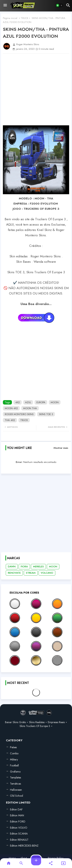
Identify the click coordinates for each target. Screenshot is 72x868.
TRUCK (24, 18)
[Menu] (5, 5)
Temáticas (15, 784)
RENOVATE (14, 573)
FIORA (24, 567)
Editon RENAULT (19, 840)
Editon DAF (16, 809)
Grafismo (15, 772)
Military (14, 759)
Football (14, 765)
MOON (55, 402)
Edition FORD (18, 821)
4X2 (18, 402)
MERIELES (38, 567)
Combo (14, 753)
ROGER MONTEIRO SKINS (19, 414)
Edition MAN (17, 815)
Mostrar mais (61, 448)
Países (13, 747)
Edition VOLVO (19, 828)
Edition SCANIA (19, 834)
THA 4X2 (10, 420)
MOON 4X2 (11, 408)
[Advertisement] (36, 89)
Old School (17, 796)
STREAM (31, 573)
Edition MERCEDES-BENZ (24, 846)
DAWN (12, 567)
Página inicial (10, 18)
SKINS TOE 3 (46, 414)
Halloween (16, 790)
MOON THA (30, 408)
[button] (60, 5)
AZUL (28, 402)
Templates (15, 777)
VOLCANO (47, 573)
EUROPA (41, 402)
